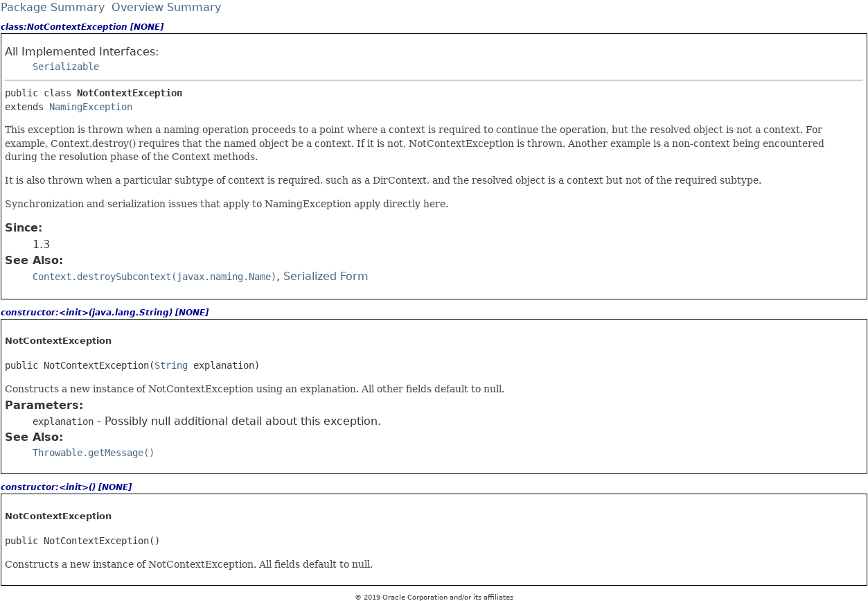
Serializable (66, 67)
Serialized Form (326, 276)
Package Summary (53, 7)
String (171, 365)
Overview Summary (166, 7)
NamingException (91, 107)
